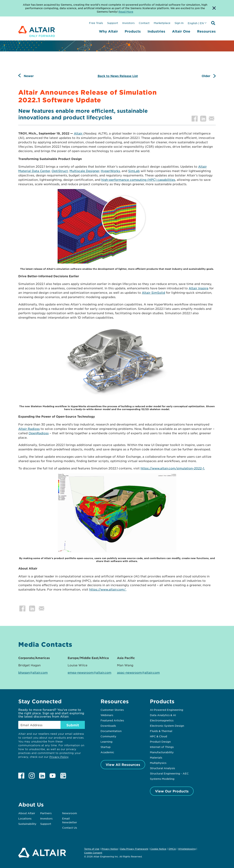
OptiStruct (60, 171)
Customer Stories (112, 710)
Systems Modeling (162, 779)
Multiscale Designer (84, 171)
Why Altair (108, 31)
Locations (25, 818)
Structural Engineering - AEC (169, 773)
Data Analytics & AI (163, 715)
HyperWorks (110, 171)
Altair (79, 133)
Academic (107, 752)
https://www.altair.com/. (108, 589)
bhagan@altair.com (33, 672)
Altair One (181, 31)
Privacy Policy (59, 757)
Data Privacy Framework (134, 849)
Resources (206, 31)
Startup (106, 747)
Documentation (111, 731)
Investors (128, 23)
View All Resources (123, 765)
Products (133, 31)
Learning (106, 742)
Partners (46, 813)
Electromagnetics (162, 720)
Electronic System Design (167, 726)
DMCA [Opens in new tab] (172, 849)
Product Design (160, 742)
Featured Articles (112, 720)
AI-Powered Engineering (167, 710)
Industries (156, 31)
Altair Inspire (199, 288)
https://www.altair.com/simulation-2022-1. (173, 468)
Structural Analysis (162, 768)
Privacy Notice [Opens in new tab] (110, 849)
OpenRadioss (39, 433)
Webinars (107, 715)
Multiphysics (158, 763)
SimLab (134, 171)
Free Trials (96, 23)
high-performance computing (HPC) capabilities (138, 180)
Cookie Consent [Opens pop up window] (93, 853)
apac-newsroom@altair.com (138, 672)
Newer (29, 76)
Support (113, 23)
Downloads (108, 726)
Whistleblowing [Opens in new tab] (187, 849)
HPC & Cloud (158, 736)
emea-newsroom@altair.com (89, 672)
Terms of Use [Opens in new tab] (92, 849)
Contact (144, 23)
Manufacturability (162, 752)
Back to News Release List (118, 76)
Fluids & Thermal (161, 731)
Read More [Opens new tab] (126, 12)
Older (206, 76)
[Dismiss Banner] (214, 8)
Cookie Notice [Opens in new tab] (158, 849)
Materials (156, 757)
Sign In (179, 23)
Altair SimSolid (153, 292)
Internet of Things (162, 747)
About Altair (27, 813)
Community (108, 736)
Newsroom (70, 813)
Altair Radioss (29, 429)
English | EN (196, 23)
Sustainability (27, 824)
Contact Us (70, 828)
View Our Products (172, 791)
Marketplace (162, 23)
